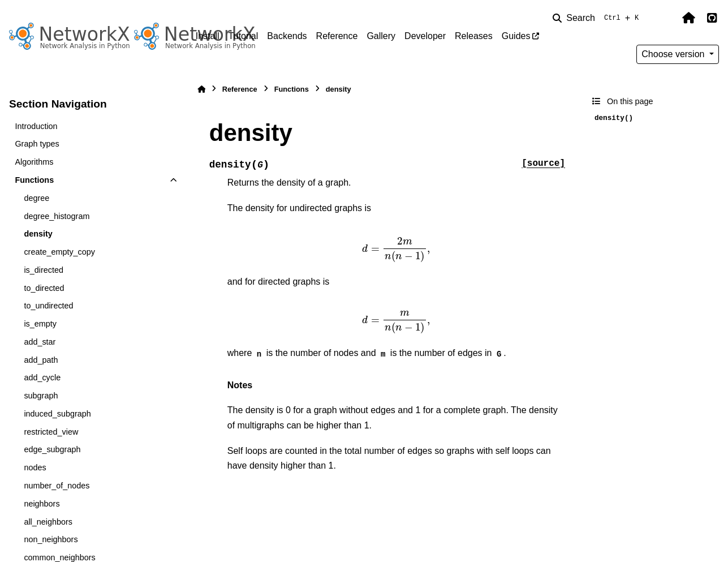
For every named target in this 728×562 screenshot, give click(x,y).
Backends (287, 36)
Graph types (37, 144)
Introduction (36, 126)
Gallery (381, 36)
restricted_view (51, 432)
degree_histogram (57, 216)
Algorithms (34, 162)
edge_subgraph (52, 449)
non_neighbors (51, 539)
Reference (337, 36)
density (38, 234)
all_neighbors (48, 522)
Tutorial (244, 36)
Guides (516, 36)
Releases (474, 36)
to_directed (44, 288)
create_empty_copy (59, 252)
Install (208, 36)
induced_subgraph (57, 414)
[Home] (201, 89)
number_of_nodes (57, 486)
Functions (34, 180)
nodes (35, 467)
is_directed (44, 270)
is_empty (40, 324)
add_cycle (42, 377)
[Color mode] (665, 18)
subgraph (41, 396)
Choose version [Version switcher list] (674, 54)
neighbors (42, 504)
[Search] (598, 18)
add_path (41, 360)
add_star (40, 342)
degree (36, 198)
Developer (425, 36)
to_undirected (48, 306)
